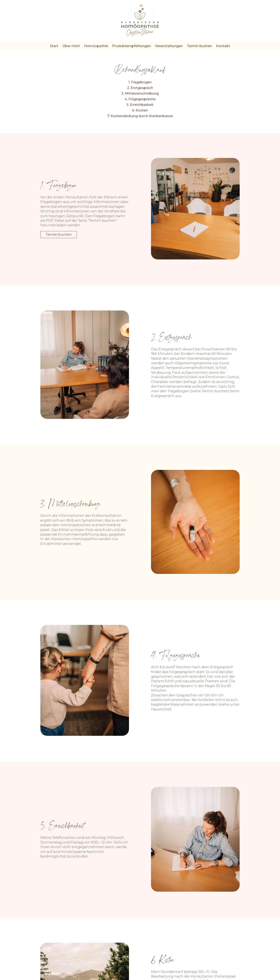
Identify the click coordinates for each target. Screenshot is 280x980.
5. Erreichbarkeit (140, 105)
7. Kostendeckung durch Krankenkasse (140, 116)
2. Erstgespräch (140, 88)
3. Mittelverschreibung (140, 93)
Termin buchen (199, 46)
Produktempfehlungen (131, 46)
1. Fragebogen (140, 82)
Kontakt (223, 46)
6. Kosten (140, 110)
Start (54, 46)
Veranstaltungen (169, 46)
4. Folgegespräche (140, 99)
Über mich (71, 46)
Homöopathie (96, 46)
